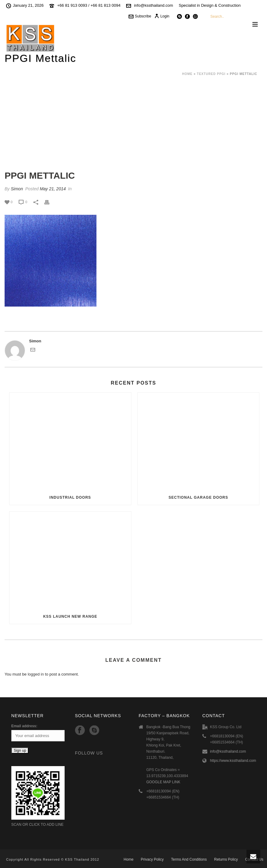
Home (187, 74)
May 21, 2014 (53, 189)
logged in (36, 674)
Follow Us (89, 753)
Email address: (24, 726)
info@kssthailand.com (154, 5)
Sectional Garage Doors (198, 497)
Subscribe (140, 16)
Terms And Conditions (189, 859)
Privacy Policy (152, 859)
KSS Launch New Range (70, 617)
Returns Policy (226, 859)
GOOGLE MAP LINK (163, 782)
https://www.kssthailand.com (233, 761)
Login (162, 16)
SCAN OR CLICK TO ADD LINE (38, 825)
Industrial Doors (70, 497)
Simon (17, 189)
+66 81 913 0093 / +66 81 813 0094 (89, 5)
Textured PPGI (211, 74)
